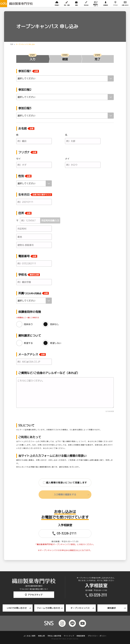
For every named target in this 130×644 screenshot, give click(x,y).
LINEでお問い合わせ (17, 608)
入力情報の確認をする (65, 495)
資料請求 (112, 608)
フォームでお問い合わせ (48, 608)
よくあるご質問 (30, 636)
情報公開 (41, 636)
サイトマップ (69, 636)
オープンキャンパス (80, 608)
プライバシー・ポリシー (97, 636)
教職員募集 (81, 636)
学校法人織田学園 (54, 636)
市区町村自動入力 (50, 220)
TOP (12, 44)
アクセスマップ (34, 595)
